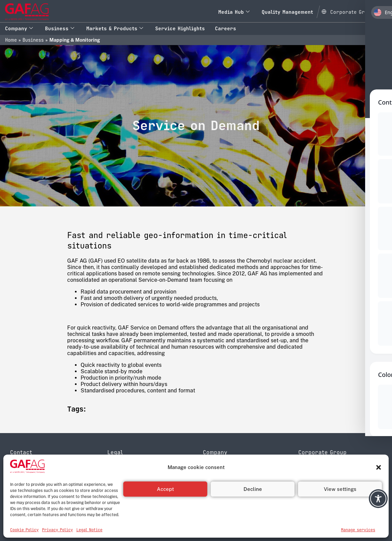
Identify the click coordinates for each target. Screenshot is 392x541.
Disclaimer (120, 475)
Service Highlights (180, 28)
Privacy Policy (124, 468)
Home (11, 40)
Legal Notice (122, 481)
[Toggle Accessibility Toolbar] (378, 499)
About (210, 468)
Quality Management (287, 12)
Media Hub (234, 12)
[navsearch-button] (385, 12)
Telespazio (311, 475)
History (211, 475)
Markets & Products (115, 28)
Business (60, 28)
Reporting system (128, 487)
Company (19, 28)
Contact (212, 487)
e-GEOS (308, 468)
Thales (306, 487)
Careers (226, 28)
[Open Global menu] (348, 11)
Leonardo (310, 481)
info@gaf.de (44, 494)
